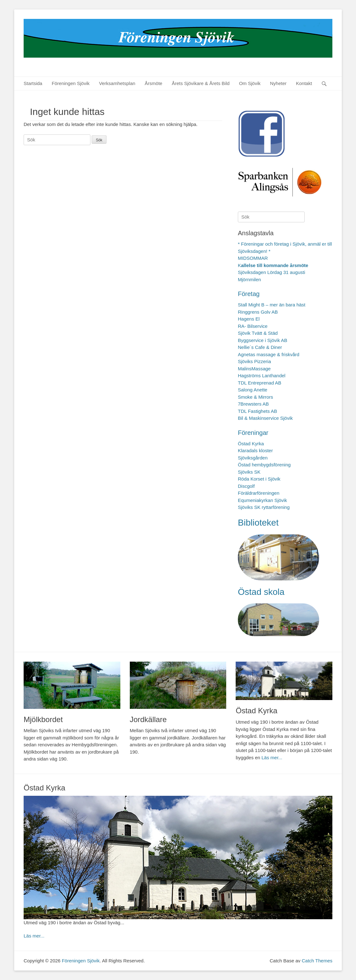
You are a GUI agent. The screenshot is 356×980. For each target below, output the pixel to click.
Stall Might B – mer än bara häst (272, 305)
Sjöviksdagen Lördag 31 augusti (272, 272)
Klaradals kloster (255, 450)
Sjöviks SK (249, 472)
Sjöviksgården (253, 458)
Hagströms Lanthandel (262, 376)
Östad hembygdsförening (264, 465)
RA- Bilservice (253, 326)
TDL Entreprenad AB (260, 383)
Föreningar (253, 433)
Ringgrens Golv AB (258, 312)
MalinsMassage (254, 369)
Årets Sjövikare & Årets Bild (201, 83)
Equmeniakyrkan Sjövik (262, 500)
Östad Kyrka (251, 444)
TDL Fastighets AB (258, 411)
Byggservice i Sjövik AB (263, 340)
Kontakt (304, 83)
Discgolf (246, 486)
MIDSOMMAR (253, 258)
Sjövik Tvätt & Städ (258, 333)
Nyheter (278, 83)
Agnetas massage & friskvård (269, 354)
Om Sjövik (250, 83)
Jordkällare (148, 719)
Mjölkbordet (43, 719)
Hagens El (249, 319)
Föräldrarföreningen (259, 493)
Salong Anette (253, 390)
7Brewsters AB (253, 404)
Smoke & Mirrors (256, 397)
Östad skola (261, 592)
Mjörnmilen (249, 279)
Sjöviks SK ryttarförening (264, 507)
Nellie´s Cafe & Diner (260, 347)
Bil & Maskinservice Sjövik (265, 418)
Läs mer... (272, 758)
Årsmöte (153, 83)
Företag (249, 294)
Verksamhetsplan (117, 83)
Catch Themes (317, 961)
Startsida (33, 83)
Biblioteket (258, 523)
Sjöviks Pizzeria (254, 361)
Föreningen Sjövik (71, 83)
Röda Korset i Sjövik (259, 479)
